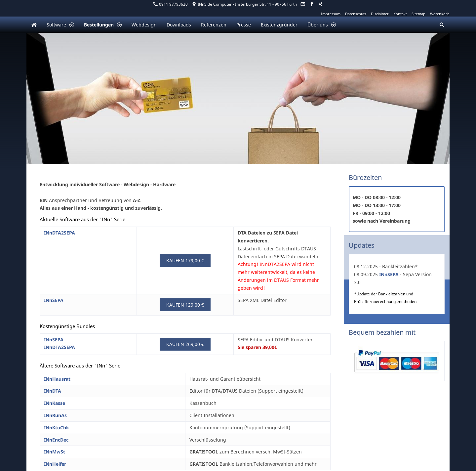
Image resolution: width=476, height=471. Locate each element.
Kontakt (400, 14)
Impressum (331, 14)
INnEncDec (56, 440)
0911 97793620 (171, 4)
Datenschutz (356, 14)
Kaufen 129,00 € (185, 305)
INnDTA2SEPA (59, 233)
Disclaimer (380, 14)
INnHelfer (55, 464)
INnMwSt (55, 452)
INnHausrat (57, 379)
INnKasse (55, 403)
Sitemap (418, 14)
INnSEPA (54, 300)
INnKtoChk (57, 428)
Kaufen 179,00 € (185, 260)
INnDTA (53, 391)
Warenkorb (440, 14)
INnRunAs (55, 415)
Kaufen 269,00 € (185, 344)
